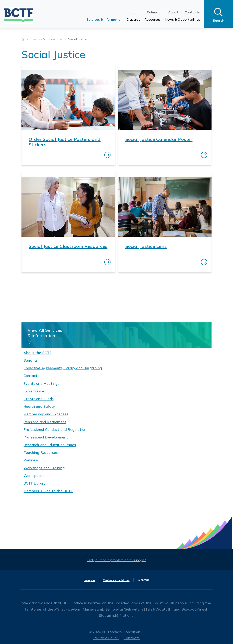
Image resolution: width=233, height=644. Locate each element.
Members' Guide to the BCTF (48, 491)
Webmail (143, 580)
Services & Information (105, 19)
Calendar (154, 12)
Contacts (192, 12)
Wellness (31, 460)
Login (136, 12)
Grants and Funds (39, 399)
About (173, 12)
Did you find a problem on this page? (117, 560)
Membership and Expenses (46, 414)
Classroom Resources (143, 19)
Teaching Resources (41, 452)
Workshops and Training (44, 468)
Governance (34, 391)
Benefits (31, 360)
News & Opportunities (182, 19)
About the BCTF (38, 353)
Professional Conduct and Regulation (55, 430)
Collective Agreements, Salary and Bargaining (63, 368)
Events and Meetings (41, 383)
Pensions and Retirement (45, 422)
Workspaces (34, 476)
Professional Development (46, 437)
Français (89, 580)
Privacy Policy (106, 638)
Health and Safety (39, 406)
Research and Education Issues (50, 445)
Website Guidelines (116, 580)
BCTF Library (34, 483)
